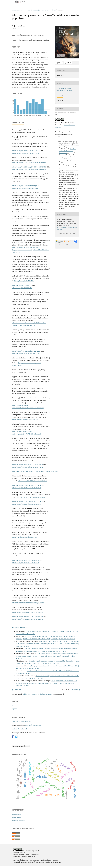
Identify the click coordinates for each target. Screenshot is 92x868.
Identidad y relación (34, 671)
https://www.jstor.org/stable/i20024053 (25, 537)
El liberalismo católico (34, 631)
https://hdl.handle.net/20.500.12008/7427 (25, 420)
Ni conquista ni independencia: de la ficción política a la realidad (58, 676)
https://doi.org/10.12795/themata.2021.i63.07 (33, 481)
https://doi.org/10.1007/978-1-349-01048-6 (25, 560)
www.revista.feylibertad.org (21, 721)
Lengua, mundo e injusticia (40, 666)
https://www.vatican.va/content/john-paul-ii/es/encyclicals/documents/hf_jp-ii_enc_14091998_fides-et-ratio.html (30, 250)
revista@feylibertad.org (33, 725)
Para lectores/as (17, 815)
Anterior (17, 690)
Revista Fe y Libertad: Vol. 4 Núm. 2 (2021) (47, 663)
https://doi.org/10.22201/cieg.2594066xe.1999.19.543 (29, 162)
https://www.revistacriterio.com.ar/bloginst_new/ (28, 603)
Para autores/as (17, 818)
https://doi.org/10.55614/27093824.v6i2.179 (30, 35)
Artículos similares (20, 627)
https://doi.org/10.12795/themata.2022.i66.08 (30, 497)
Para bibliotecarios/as (18, 821)
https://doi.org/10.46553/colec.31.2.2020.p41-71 (27, 465)
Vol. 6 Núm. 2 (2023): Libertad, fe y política (41, 10)
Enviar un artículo (21, 746)
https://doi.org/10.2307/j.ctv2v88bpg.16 (25, 186)
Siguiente (75, 690)
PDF (60, 63)
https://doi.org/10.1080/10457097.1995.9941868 (27, 612)
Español (15, 709)
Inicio (14, 10)
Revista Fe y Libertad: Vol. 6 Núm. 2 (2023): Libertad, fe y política (45, 651)
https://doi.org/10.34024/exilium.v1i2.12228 (26, 351)
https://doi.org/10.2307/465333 (24, 281)
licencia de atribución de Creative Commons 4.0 (68, 151)
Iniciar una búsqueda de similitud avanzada (38, 694)
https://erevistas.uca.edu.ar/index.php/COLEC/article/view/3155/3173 (35, 471)
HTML (69, 63)
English (14, 706)
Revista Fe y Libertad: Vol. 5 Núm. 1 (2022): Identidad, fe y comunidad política (49, 639)
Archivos (21, 10)
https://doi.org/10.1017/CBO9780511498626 (26, 151)
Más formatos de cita (67, 233)
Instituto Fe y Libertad (19, 729)
